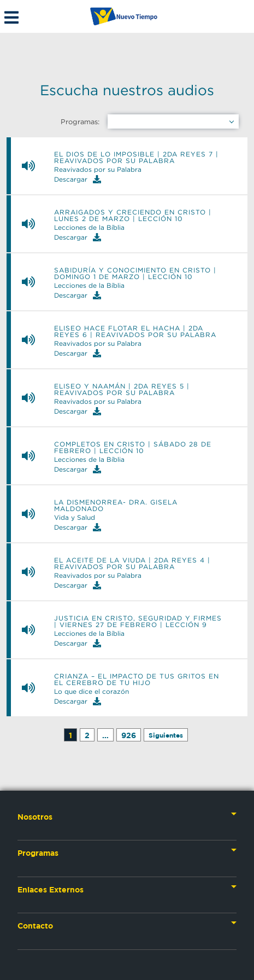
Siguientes (166, 735)
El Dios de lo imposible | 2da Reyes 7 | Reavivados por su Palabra (136, 158)
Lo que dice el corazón (91, 692)
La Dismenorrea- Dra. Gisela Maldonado (116, 506)
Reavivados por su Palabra (98, 170)
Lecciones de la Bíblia (89, 228)
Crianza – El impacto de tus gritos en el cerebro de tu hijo (137, 680)
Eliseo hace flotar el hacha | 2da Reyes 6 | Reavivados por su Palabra (135, 332)
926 (129, 735)
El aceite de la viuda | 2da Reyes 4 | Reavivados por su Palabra (132, 564)
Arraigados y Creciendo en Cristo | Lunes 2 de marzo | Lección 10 (133, 216)
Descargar (78, 179)
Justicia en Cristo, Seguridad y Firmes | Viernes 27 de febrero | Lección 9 (138, 622)
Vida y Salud (75, 518)
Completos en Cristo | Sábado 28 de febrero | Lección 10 (133, 448)
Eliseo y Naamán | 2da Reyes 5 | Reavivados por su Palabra (122, 390)
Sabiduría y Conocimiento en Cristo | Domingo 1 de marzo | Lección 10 (135, 274)
